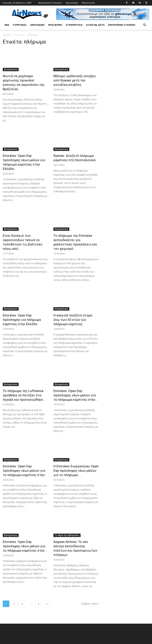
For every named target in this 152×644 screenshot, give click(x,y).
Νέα (7, 25)
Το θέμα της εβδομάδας (67, 535)
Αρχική (7, 35)
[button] (144, 25)
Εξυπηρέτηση (74, 25)
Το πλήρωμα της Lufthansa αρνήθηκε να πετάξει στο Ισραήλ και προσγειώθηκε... (24, 395)
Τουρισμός (20, 25)
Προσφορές (55, 25)
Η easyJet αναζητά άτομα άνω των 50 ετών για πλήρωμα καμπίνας (73, 320)
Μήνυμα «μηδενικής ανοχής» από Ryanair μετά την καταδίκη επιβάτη (75, 80)
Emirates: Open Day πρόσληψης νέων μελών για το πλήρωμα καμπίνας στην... (76, 395)
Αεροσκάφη (72, 3)
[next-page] (47, 604)
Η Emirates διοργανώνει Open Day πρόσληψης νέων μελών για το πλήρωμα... (76, 471)
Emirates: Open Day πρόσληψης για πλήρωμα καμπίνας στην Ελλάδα (22, 320)
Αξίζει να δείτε (95, 25)
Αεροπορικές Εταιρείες (50, 3)
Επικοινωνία (88, 3)
